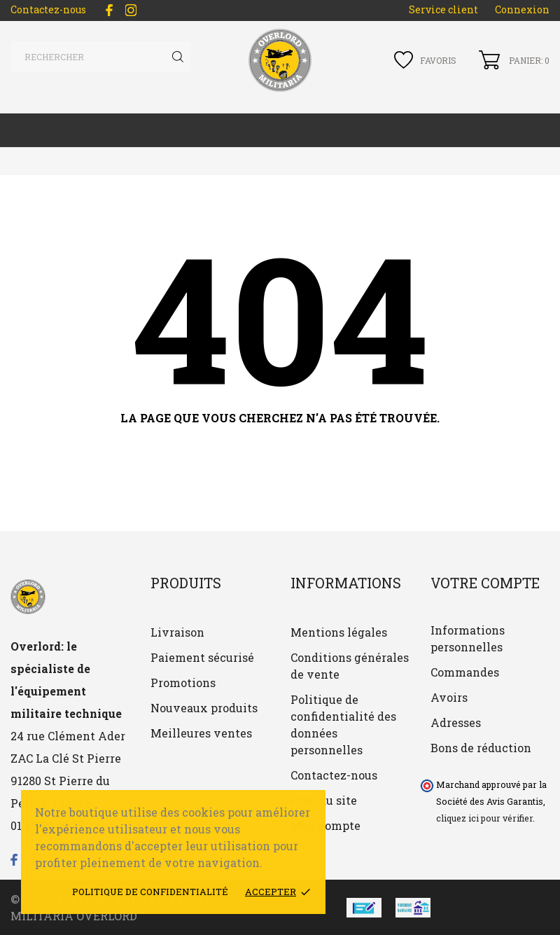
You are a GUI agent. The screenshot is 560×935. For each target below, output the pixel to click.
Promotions (183, 683)
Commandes (465, 672)
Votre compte (485, 583)
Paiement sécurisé (202, 657)
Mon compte (325, 825)
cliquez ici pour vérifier (484, 818)
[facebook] (109, 10)
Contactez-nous (48, 9)
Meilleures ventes (201, 733)
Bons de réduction (481, 748)
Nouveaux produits (204, 708)
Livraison (177, 632)
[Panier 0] (514, 60)
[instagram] (131, 10)
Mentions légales (339, 632)
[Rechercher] (100, 57)
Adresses (456, 722)
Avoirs (449, 697)
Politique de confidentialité (150, 892)
